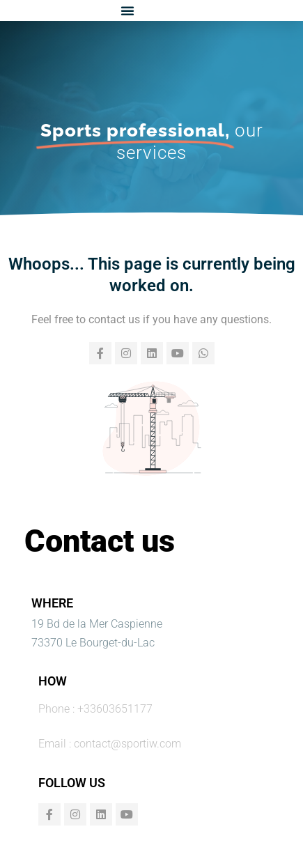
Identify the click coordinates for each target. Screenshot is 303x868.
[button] (127, 10)
